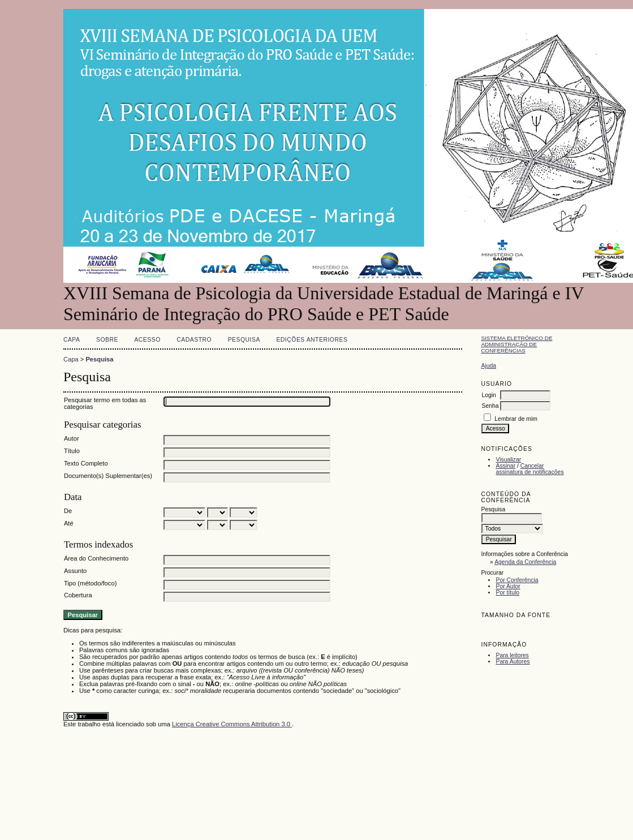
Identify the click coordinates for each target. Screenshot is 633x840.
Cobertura (78, 595)
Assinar (505, 466)
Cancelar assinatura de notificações (529, 469)
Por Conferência (517, 580)
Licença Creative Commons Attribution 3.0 (232, 724)
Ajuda (488, 366)
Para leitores (512, 655)
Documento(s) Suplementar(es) (108, 476)
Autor (72, 438)
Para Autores (513, 662)
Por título (507, 593)
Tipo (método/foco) (90, 583)
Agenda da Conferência (525, 562)
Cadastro (194, 340)
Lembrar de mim (516, 419)
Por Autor (508, 586)
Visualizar (508, 460)
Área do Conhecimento (96, 558)
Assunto (75, 571)
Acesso (147, 340)
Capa (72, 340)
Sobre (107, 340)
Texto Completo (86, 463)
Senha (490, 406)
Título (72, 451)
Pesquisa (244, 340)
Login (488, 395)
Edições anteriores (312, 340)
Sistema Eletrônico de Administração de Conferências (516, 344)
